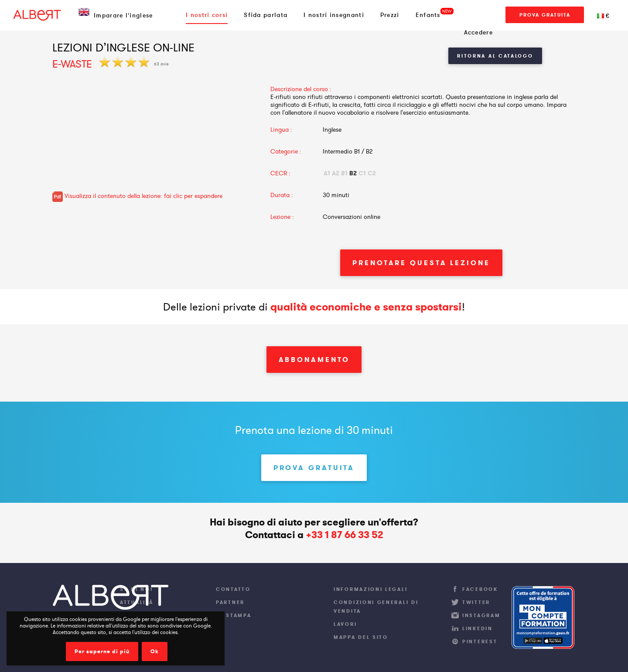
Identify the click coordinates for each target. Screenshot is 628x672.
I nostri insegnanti (334, 15)
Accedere (478, 32)
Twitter (476, 602)
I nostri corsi (207, 15)
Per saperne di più (102, 652)
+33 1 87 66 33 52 (345, 535)
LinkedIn (478, 628)
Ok (155, 652)
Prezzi (390, 15)
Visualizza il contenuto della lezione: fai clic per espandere (137, 196)
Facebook (480, 589)
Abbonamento (314, 360)
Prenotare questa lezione (421, 263)
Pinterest (480, 641)
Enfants (428, 15)
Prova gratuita (545, 15)
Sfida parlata (266, 15)
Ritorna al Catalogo (495, 56)
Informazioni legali (370, 589)
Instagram (481, 615)
